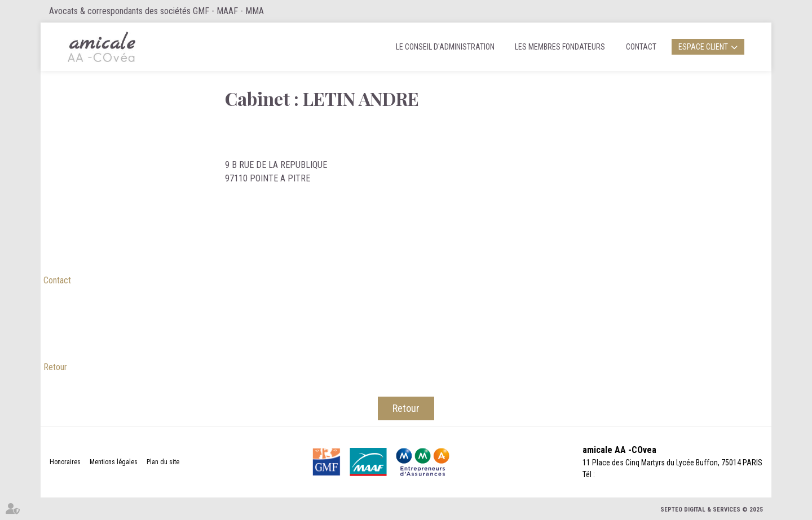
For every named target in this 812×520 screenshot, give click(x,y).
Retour (55, 367)
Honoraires (65, 462)
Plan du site (163, 462)
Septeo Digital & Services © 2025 (712, 510)
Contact (641, 47)
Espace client (703, 47)
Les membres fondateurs (560, 47)
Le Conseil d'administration (445, 47)
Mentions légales (114, 462)
